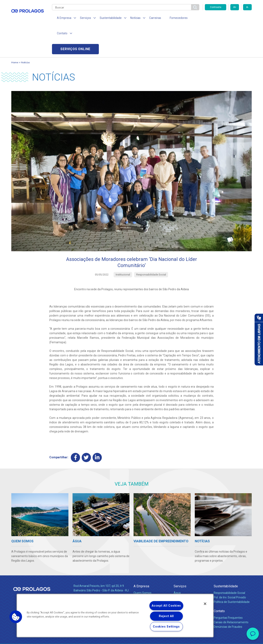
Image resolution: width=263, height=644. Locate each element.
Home (15, 32)
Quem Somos (142, 562)
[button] (16, 617)
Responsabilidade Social (229, 562)
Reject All (166, 616)
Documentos (182, 580)
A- (247, 7)
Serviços (180, 556)
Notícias (25, 32)
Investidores (141, 571)
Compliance (141, 567)
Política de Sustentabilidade (232, 571)
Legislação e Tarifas (187, 571)
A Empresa (141, 556)
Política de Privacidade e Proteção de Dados (131, 638)
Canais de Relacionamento (231, 592)
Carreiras (148, 18)
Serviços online (228, 19)
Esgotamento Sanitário (189, 567)
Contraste (216, 7)
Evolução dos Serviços (188, 576)
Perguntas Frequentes (228, 587)
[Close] (205, 604)
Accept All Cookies (166, 606)
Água (177, 562)
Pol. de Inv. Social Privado (230, 567)
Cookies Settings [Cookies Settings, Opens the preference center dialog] (166, 627)
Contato (219, 580)
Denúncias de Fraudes (228, 596)
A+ (235, 7)
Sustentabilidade (226, 556)
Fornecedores (170, 18)
